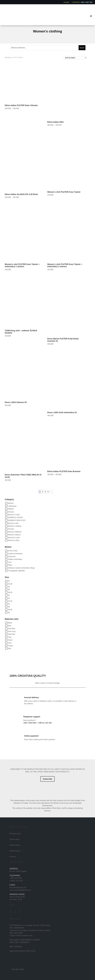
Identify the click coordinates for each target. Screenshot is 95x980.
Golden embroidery (15, 559)
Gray (10, 637)
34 (9, 581)
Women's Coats (14, 515)
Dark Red (11, 634)
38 (9, 590)
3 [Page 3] (45, 492)
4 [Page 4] (48, 492)
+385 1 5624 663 (30, 723)
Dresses (11, 512)
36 (9, 587)
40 (9, 595)
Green (10, 640)
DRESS (11, 509)
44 (9, 604)
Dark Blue (12, 629)
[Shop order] (75, 58)
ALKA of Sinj (13, 551)
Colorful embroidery (15, 554)
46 (9, 607)
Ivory (10, 643)
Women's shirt (13, 523)
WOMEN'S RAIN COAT (17, 520)
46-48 (10, 610)
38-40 (10, 592)
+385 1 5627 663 (86, 2)
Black (10, 623)
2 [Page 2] (43, 492)
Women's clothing (14, 526)
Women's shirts (14, 540)
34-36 (10, 584)
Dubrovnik (12, 556)
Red (9, 649)
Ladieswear (12, 506)
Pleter (10, 565)
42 (9, 598)
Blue (10, 626)
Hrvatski (67, 2)
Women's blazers (14, 535)
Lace (10, 562)
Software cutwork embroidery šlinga (21, 568)
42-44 (10, 601)
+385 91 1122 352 (45, 723)
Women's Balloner (15, 532)
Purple (10, 646)
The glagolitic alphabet (16, 571)
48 (9, 612)
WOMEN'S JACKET (15, 517)
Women (11, 503)
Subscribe (47, 779)
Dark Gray (12, 631)
